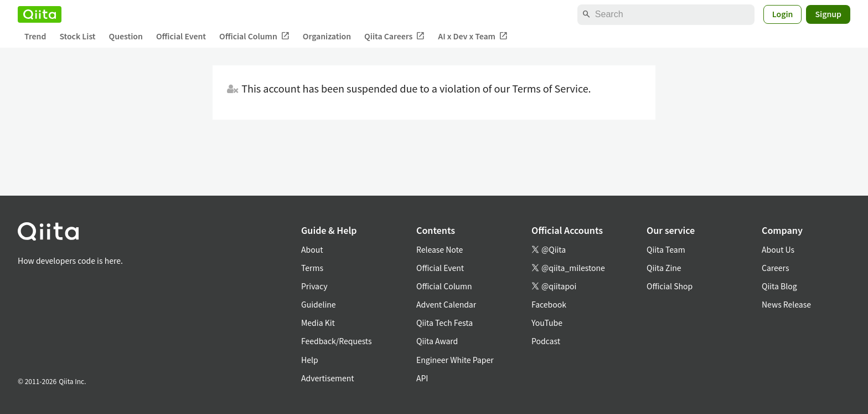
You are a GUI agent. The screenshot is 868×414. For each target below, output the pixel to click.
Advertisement (328, 378)
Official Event (181, 36)
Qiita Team (666, 249)
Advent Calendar (446, 304)
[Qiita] (40, 14)
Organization (327, 36)
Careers (775, 268)
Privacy (314, 286)
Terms (312, 268)
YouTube (547, 323)
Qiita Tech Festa (445, 323)
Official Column (254, 36)
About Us (778, 249)
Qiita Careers (394, 36)
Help (310, 360)
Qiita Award (437, 341)
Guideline (319, 304)
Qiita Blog (779, 286)
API (422, 378)
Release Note (440, 249)
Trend (35, 36)
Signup (828, 14)
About (312, 249)
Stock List (77, 36)
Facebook (549, 304)
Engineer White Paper (455, 360)
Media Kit (318, 323)
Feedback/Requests (337, 341)
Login (783, 14)
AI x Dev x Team (473, 36)
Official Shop (670, 286)
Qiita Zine (664, 268)
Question (126, 36)
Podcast (546, 341)
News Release (786, 304)
